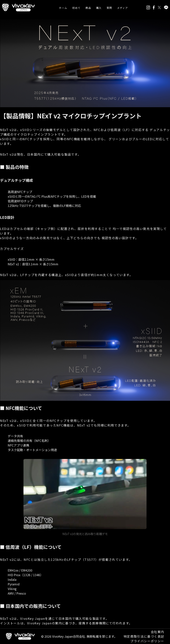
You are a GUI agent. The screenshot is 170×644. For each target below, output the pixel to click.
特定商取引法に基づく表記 (144, 636)
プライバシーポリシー (147, 641)
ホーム (63, 8)
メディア (122, 8)
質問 (109, 8)
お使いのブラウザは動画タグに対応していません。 (85, 494)
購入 (99, 8)
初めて (76, 8)
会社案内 (157, 632)
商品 (88, 8)
